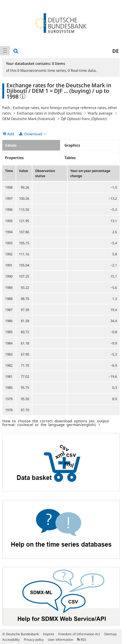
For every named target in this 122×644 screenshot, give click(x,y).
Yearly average (100, 113)
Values (11, 145)
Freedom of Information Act (79, 634)
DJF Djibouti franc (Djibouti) (84, 119)
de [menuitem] (116, 51)
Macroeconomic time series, (43, 70)
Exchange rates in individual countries (49, 113)
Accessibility (11, 639)
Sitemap (110, 634)
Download (33, 134)
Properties (14, 158)
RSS (82, 639)
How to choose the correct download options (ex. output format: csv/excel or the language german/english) (56, 423)
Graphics (72, 145)
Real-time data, (82, 70)
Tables (70, 158)
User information (60, 639)
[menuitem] (5, 51)
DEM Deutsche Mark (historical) (29, 119)
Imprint (49, 634)
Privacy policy (34, 639)
